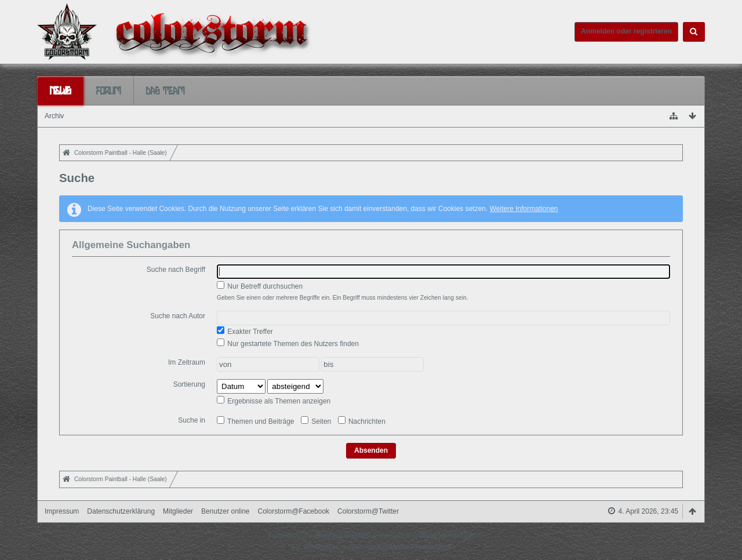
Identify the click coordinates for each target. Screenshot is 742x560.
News (61, 90)
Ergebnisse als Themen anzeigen (274, 401)
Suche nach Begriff (176, 270)
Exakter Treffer (245, 331)
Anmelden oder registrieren (626, 31)
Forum (109, 90)
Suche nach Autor (178, 316)
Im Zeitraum (187, 362)
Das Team (166, 90)
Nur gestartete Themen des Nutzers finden (288, 343)
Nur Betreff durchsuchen (260, 286)
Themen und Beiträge (256, 421)
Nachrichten (362, 421)
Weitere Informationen (524, 209)
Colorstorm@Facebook (294, 511)
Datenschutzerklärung (121, 511)
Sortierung (189, 384)
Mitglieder (178, 511)
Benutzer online (225, 511)
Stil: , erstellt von (371, 547)
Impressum (62, 511)
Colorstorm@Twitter (368, 511)
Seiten (316, 421)
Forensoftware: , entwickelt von (371, 536)
